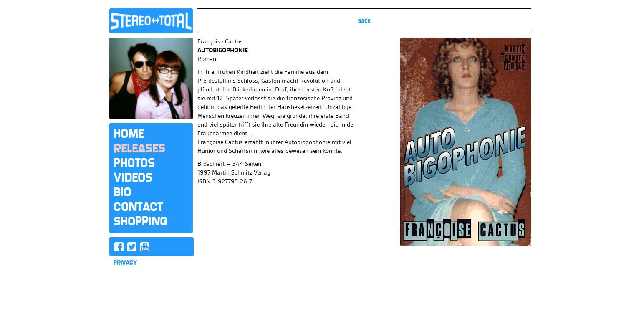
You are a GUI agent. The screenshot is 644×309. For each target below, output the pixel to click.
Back (364, 21)
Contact (138, 207)
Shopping (140, 221)
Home (129, 134)
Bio (122, 192)
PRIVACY (125, 263)
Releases (139, 148)
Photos (134, 163)
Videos (133, 177)
